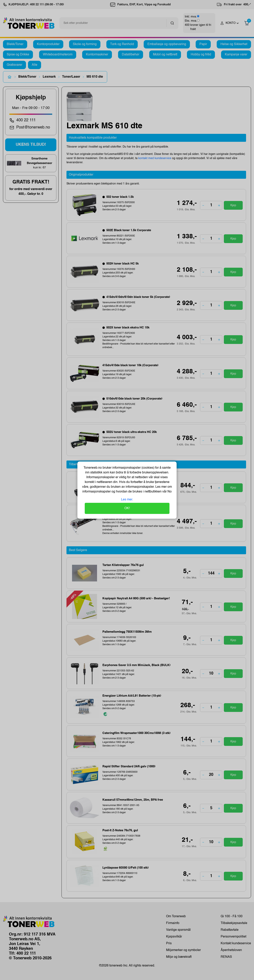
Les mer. (127, 500)
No (169, 492)
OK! (127, 508)
